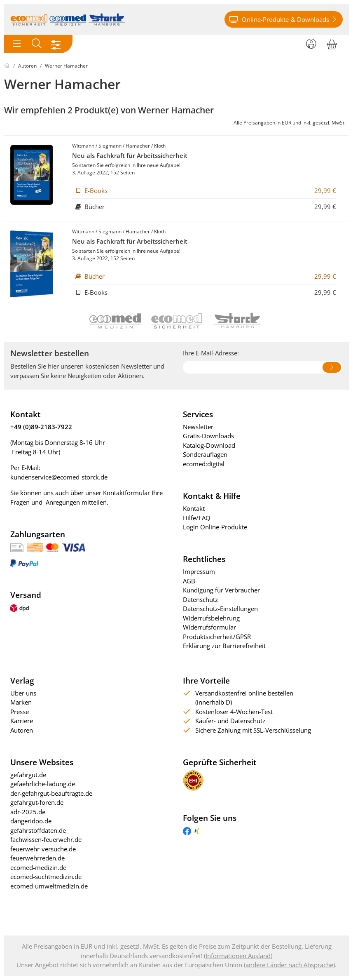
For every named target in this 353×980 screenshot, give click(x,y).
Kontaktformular (126, 493)
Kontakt (194, 508)
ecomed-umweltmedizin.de (49, 886)
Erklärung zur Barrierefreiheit (224, 646)
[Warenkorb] (332, 43)
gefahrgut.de (28, 775)
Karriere (22, 721)
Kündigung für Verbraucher (221, 590)
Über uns (23, 693)
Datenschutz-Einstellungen (220, 609)
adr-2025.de (28, 812)
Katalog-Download (209, 445)
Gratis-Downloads (208, 436)
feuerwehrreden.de (37, 858)
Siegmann (110, 146)
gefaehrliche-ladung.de (43, 784)
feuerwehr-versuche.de (43, 849)
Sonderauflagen (205, 454)
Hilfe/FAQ (197, 518)
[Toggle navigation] (17, 44)
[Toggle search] (37, 44)
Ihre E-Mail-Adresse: (211, 353)
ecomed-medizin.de (38, 867)
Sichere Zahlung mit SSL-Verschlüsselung (253, 730)
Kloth (160, 146)
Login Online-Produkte (215, 527)
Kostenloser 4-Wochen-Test (234, 712)
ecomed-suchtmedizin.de (46, 877)
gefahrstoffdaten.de (38, 830)
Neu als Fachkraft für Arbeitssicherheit (130, 155)
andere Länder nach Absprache (289, 965)
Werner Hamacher (66, 66)
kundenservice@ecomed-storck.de (59, 477)
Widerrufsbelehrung (211, 618)
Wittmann (83, 146)
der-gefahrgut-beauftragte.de (51, 793)
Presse (20, 712)
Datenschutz (200, 599)
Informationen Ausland (238, 956)
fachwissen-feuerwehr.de (46, 839)
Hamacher (138, 146)
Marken (21, 702)
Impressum (199, 571)
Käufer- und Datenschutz (230, 721)
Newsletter (198, 427)
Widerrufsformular (209, 627)
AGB (189, 581)
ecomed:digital (204, 464)
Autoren (27, 66)
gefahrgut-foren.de (37, 802)
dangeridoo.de (31, 821)
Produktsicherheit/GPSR (217, 637)
